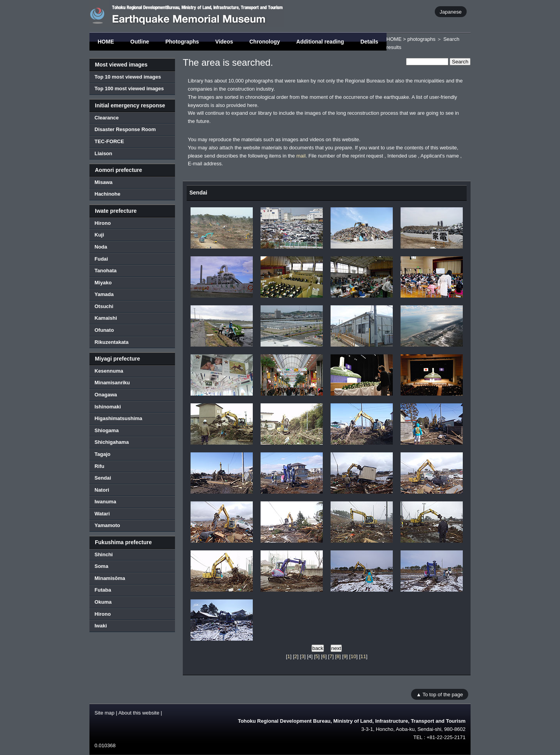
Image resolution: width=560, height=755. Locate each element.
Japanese (451, 11)
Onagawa (106, 395)
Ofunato (104, 330)
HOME (106, 42)
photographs (421, 39)
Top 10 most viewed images (128, 77)
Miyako (103, 283)
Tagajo (102, 454)
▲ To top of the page (439, 695)
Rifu (99, 466)
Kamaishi (106, 318)
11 (363, 656)
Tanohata (106, 271)
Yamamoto (107, 525)
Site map (104, 713)
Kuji (99, 235)
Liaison (103, 153)
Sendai (103, 478)
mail (301, 156)
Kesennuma (109, 371)
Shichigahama (112, 442)
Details (369, 42)
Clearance (107, 118)
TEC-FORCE (109, 141)
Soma (101, 566)
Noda (101, 247)
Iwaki (101, 626)
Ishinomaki (108, 407)
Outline (140, 42)
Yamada (104, 294)
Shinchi (104, 554)
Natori (102, 490)
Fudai (101, 259)
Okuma (103, 602)
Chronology (265, 42)
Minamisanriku (112, 383)
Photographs (182, 42)
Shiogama (107, 430)
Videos (224, 42)
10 (353, 656)
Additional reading (320, 42)
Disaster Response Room (125, 129)
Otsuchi (104, 306)
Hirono (103, 223)
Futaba (103, 590)
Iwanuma (105, 502)
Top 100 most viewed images (129, 88)
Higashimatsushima (118, 418)
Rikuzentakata (111, 342)
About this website (139, 713)
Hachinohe (107, 194)
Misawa (103, 182)
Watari (102, 514)
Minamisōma (110, 578)
